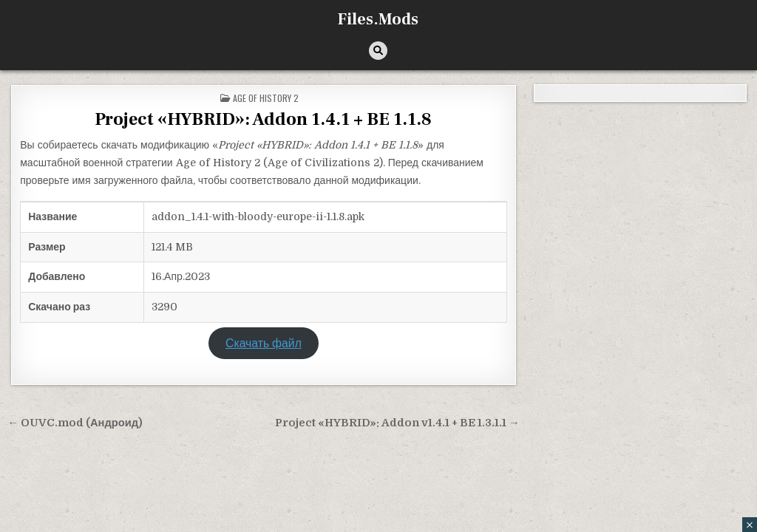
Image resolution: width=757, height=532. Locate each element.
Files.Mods (378, 19)
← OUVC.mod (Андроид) (75, 423)
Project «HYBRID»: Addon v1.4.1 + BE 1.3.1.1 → (397, 423)
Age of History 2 (266, 98)
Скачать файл (264, 344)
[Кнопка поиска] (378, 51)
